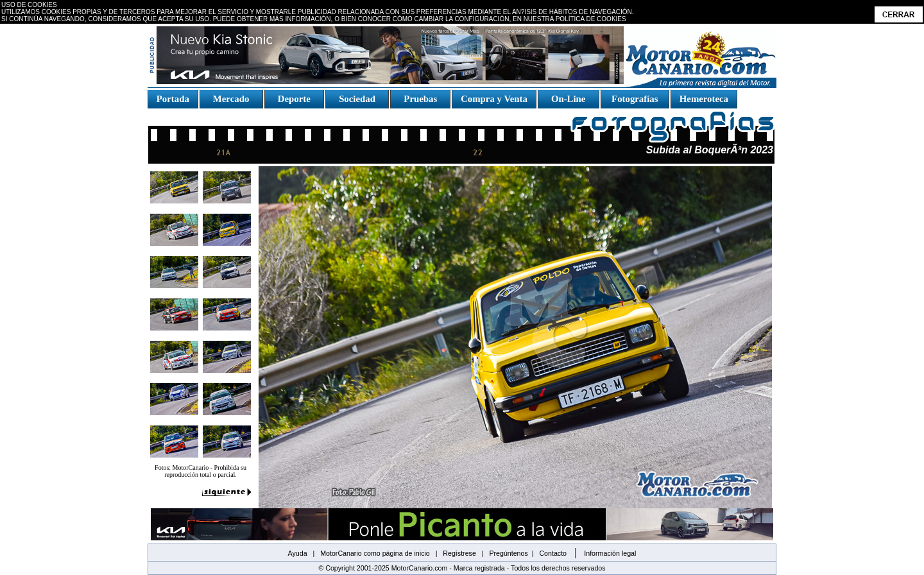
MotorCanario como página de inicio (375, 553)
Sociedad (357, 99)
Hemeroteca (704, 99)
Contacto (553, 553)
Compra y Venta (494, 99)
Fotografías (635, 99)
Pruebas (421, 99)
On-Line (568, 99)
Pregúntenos (508, 553)
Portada (173, 99)
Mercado (231, 99)
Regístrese (459, 553)
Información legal (610, 553)
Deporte (294, 99)
